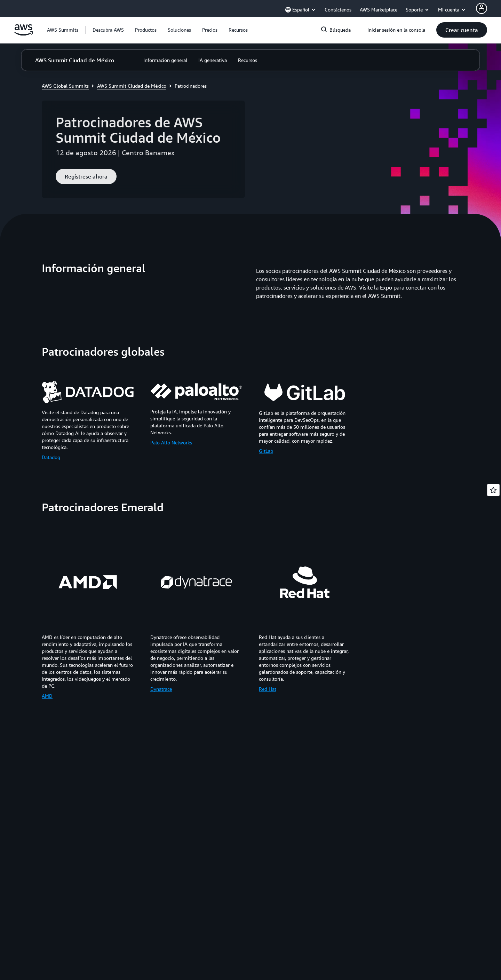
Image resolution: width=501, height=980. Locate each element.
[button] (108, 30)
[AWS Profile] (482, 8)
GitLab (266, 451)
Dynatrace (161, 689)
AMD (47, 696)
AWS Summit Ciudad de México (132, 86)
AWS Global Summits (65, 86)
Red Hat (268, 689)
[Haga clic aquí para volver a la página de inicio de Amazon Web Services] (23, 34)
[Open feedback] (493, 490)
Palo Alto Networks (171, 442)
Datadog (51, 457)
